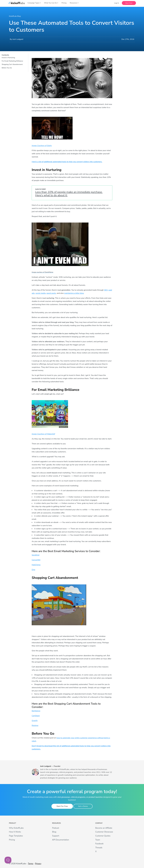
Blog (54, 832)
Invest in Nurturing (8, 58)
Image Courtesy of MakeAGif (43, 434)
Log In (117, 4)
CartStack (36, 716)
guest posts (51, 293)
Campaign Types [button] (34, 4)
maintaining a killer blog (74, 293)
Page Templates (16, 836)
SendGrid (35, 555)
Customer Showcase (104, 832)
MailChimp (36, 565)
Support (56, 836)
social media (40, 293)
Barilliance (36, 711)
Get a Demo (80, 806)
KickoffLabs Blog (16, 16)
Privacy (38, 864)
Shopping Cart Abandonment (12, 64)
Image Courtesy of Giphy (42, 146)
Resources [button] (73, 4)
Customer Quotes (103, 836)
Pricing (64, 4)
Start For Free (62, 806)
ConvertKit (36, 560)
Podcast (56, 828)
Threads (99, 848)
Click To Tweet (40, 189)
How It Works (15, 832)
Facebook (99, 844)
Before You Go (7, 68)
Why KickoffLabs (16, 828)
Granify (35, 721)
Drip (33, 570)
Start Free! (129, 4)
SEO (106, 290)
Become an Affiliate (104, 828)
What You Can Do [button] (50, 4)
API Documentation (61, 840)
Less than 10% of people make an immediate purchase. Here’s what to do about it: (69, 194)
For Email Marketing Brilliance (12, 61)
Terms (31, 864)
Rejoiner (35, 725)
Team (98, 840)
